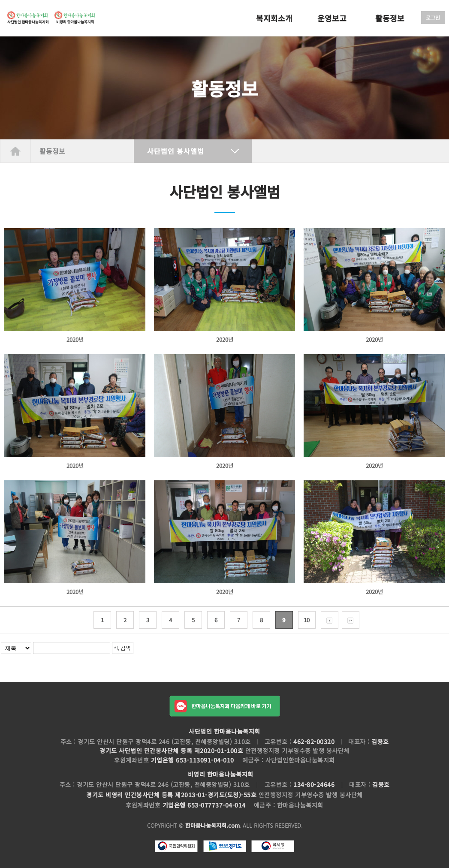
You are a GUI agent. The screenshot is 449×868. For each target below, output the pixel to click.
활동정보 (390, 18)
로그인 (433, 17)
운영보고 (332, 18)
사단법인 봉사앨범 (176, 151)
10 (307, 620)
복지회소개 (274, 18)
